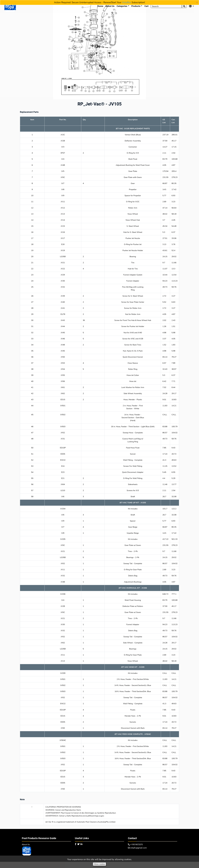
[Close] (197, 3)
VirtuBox (127, 2)
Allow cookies (99, 864)
